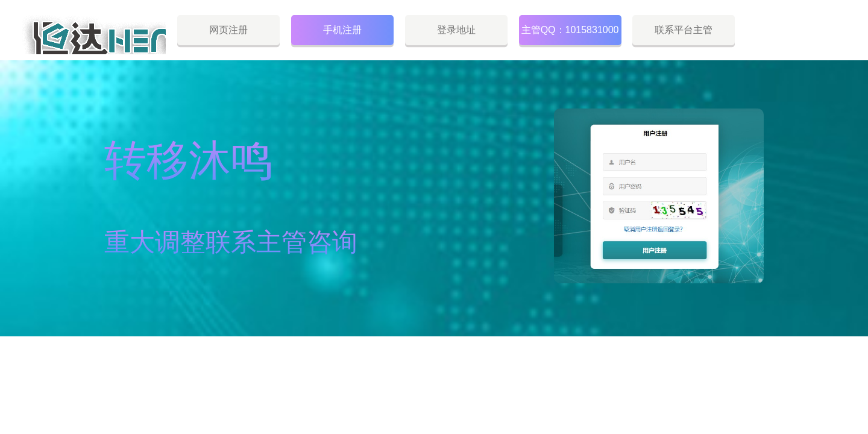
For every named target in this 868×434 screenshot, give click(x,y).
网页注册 (228, 30)
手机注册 (342, 30)
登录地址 (456, 30)
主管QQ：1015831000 (570, 30)
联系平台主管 (684, 30)
